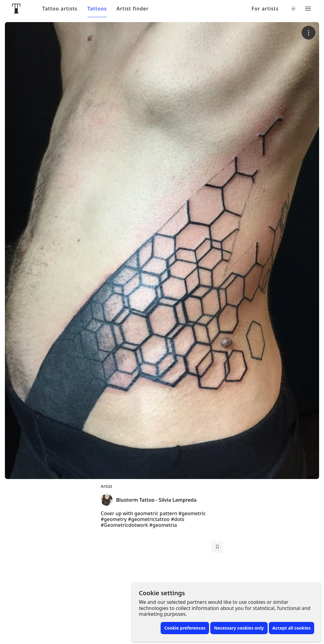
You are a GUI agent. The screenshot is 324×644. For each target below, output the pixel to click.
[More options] (309, 33)
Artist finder (133, 9)
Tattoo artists (60, 9)
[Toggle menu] (308, 9)
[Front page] (16, 9)
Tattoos (97, 9)
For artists (265, 9)
